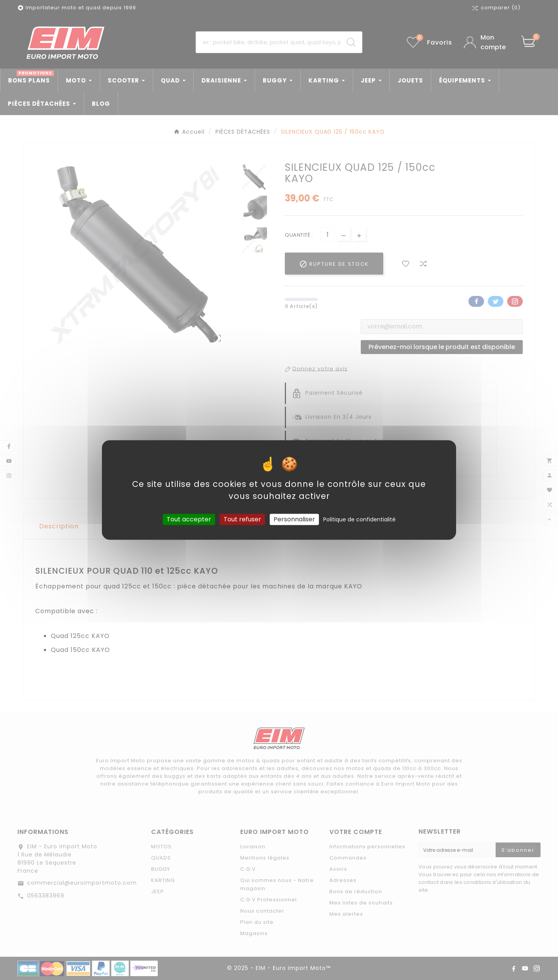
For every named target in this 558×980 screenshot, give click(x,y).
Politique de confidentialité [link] (359, 519)
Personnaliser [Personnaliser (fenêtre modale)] (294, 519)
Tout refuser (242, 519)
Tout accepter (189, 519)
